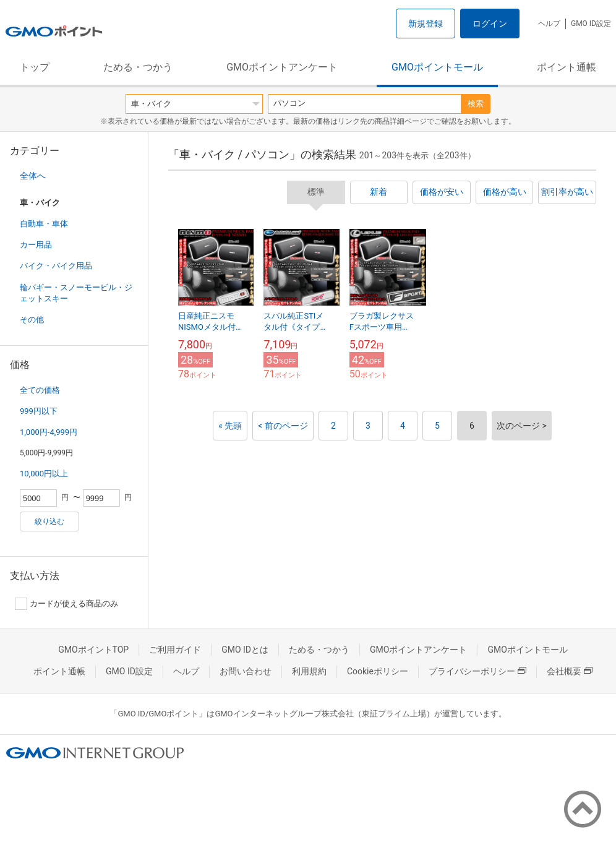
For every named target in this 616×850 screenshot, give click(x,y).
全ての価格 (40, 390)
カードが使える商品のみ (66, 604)
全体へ (33, 176)
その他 (32, 320)
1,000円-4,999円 (49, 432)
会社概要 (570, 671)
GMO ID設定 (591, 24)
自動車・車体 (44, 224)
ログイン (490, 24)
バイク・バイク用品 (56, 266)
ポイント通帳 (567, 67)
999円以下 (39, 411)
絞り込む (49, 522)
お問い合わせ (246, 671)
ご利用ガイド (175, 650)
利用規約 (309, 671)
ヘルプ (549, 24)
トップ (35, 67)
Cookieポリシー (378, 671)
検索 (476, 104)
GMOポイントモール (437, 67)
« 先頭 (230, 426)
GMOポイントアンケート (282, 67)
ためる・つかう (138, 67)
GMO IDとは (245, 650)
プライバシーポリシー (477, 671)
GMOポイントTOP (93, 650)
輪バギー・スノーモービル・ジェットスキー (76, 293)
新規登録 (426, 24)
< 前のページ (283, 426)
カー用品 (36, 245)
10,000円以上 (44, 474)
